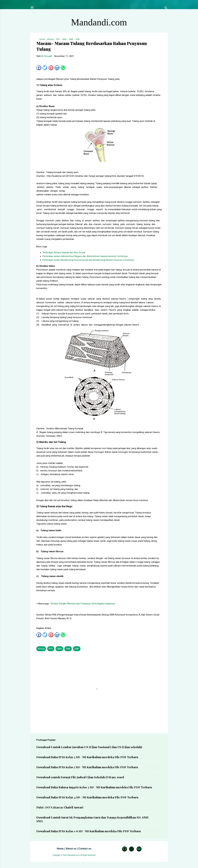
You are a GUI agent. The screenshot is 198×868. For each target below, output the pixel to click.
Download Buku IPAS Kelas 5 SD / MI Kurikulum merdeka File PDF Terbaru (87, 767)
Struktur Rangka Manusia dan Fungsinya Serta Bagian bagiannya (83, 604)
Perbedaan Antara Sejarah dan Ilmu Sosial (64, 253)
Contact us (85, 849)
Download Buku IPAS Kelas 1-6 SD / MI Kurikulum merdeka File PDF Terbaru (89, 831)
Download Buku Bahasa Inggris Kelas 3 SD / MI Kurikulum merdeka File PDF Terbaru (94, 787)
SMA (59, 649)
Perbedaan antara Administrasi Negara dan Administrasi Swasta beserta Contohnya (85, 256)
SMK (68, 649)
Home (60, 849)
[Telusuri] (166, 8)
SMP (77, 649)
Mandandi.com (99, 22)
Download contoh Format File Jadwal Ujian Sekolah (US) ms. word (80, 777)
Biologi (41, 649)
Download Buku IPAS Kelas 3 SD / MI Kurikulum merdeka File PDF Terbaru (87, 757)
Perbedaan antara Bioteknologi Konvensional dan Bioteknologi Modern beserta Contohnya (88, 260)
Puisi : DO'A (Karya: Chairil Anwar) (60, 807)
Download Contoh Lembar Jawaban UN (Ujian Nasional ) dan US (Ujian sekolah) (89, 747)
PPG (51, 649)
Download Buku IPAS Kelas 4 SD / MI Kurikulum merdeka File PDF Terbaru (87, 797)
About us (71, 849)
